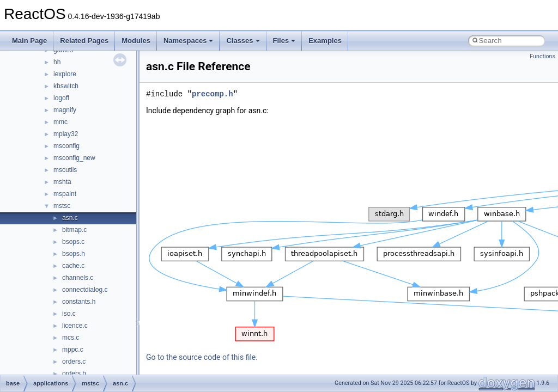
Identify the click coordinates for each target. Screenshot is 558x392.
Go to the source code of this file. (202, 357)
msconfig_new (74, 158)
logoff (61, 98)
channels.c (78, 278)
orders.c (74, 362)
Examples (325, 41)
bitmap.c (74, 230)
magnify (65, 110)
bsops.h (74, 254)
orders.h (74, 373)
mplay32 (66, 134)
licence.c (75, 326)
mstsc (62, 206)
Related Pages (84, 41)
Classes (243, 41)
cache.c (73, 266)
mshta (62, 182)
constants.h (79, 302)
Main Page (29, 41)
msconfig (66, 146)
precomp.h (213, 94)
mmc (60, 122)
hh (57, 62)
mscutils (65, 170)
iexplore (65, 74)
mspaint (65, 194)
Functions (542, 56)
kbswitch (66, 86)
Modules (136, 41)
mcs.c (71, 338)
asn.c (70, 218)
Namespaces (189, 41)
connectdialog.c (85, 290)
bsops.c (73, 242)
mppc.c (73, 350)
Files (284, 41)
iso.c (69, 314)
